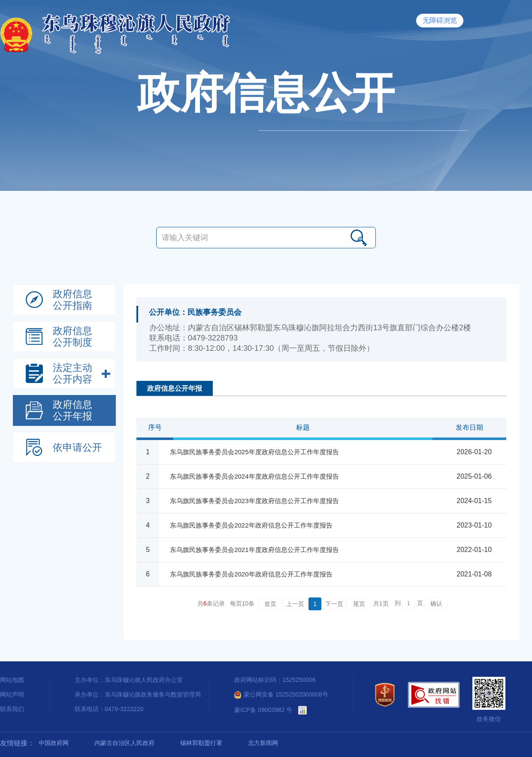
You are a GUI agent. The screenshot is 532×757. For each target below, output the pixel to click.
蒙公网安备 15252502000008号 (281, 694)
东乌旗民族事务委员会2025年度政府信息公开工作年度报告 (254, 452)
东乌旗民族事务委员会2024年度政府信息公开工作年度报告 (254, 476)
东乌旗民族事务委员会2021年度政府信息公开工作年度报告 (254, 550)
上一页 (295, 604)
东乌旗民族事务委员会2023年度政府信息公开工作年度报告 (254, 501)
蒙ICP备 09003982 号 (263, 710)
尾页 (359, 604)
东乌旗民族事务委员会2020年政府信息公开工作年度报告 (251, 574)
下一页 (334, 604)
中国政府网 (54, 743)
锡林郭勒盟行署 (201, 743)
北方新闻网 (263, 743)
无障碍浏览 (440, 20)
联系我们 (12, 709)
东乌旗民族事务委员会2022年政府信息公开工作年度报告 (251, 525)
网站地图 (12, 680)
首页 (270, 604)
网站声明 (12, 694)
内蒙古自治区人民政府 (124, 743)
